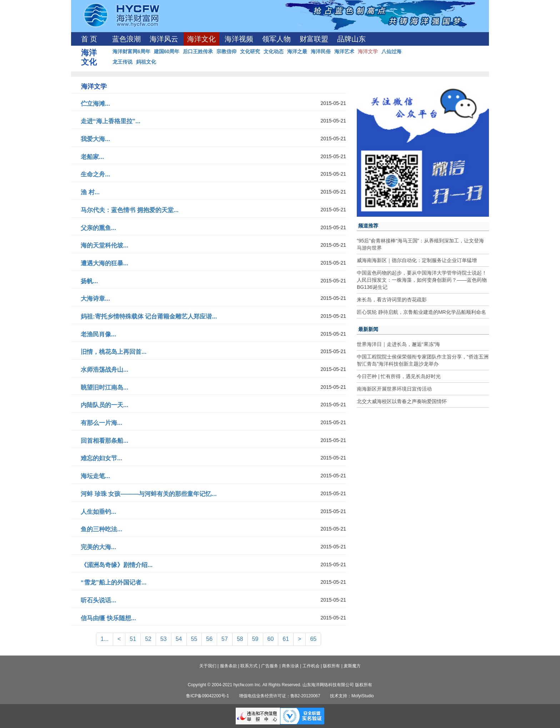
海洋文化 (201, 39)
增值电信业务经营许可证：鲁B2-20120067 (280, 696)
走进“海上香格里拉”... (111, 121)
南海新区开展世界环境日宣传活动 (394, 389)
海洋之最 (297, 51)
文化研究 (250, 51)
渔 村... (90, 192)
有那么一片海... (101, 423)
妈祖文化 (146, 62)
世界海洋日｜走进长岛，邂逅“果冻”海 (398, 344)
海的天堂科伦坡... (104, 245)
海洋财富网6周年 (131, 51)
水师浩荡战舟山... (104, 370)
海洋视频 (239, 39)
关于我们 (208, 666)
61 (286, 639)
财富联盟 (314, 39)
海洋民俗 (321, 51)
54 (179, 639)
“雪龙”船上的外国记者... (114, 583)
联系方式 (249, 666)
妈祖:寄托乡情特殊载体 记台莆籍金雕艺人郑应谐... (149, 317)
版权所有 (331, 666)
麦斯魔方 (352, 666)
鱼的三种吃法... (101, 529)
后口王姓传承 (198, 51)
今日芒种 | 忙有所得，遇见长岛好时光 (399, 376)
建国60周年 (167, 51)
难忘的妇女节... (101, 458)
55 (194, 639)
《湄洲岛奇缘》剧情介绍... (117, 565)
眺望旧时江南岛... (104, 388)
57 (225, 639)
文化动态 (274, 51)
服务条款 (229, 666)
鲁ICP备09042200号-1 (207, 696)
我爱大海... (95, 139)
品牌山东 (351, 39)
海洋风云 (164, 39)
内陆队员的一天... (104, 405)
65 (313, 639)
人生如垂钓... (98, 512)
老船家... (92, 157)
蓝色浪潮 (126, 39)
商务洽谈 (290, 666)
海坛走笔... (95, 476)
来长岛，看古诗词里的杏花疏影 (392, 300)
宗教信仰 (226, 51)
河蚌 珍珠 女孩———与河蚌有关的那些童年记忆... (149, 494)
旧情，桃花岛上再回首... (114, 352)
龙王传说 (122, 62)
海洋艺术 (344, 51)
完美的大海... (98, 547)
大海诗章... (95, 299)
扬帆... (89, 281)
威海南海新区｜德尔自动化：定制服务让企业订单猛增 (417, 260)
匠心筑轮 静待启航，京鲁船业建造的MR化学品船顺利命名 (421, 312)
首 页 (89, 39)
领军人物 (276, 39)
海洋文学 (368, 51)
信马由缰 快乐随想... (108, 618)
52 (148, 639)
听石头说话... (98, 600)
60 (271, 639)
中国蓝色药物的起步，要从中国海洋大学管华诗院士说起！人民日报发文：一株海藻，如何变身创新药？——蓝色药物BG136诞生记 (422, 280)
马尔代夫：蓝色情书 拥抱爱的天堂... (130, 210)
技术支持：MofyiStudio (352, 696)
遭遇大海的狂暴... (104, 263)
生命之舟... (95, 174)
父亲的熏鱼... (98, 228)
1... (105, 639)
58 (240, 639)
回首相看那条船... (104, 441)
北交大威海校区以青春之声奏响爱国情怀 (402, 401)
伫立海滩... (95, 104)
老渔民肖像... (98, 334)
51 (133, 639)
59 (255, 639)
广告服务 (270, 666)
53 (164, 639)
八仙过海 (391, 51)
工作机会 (311, 666)
